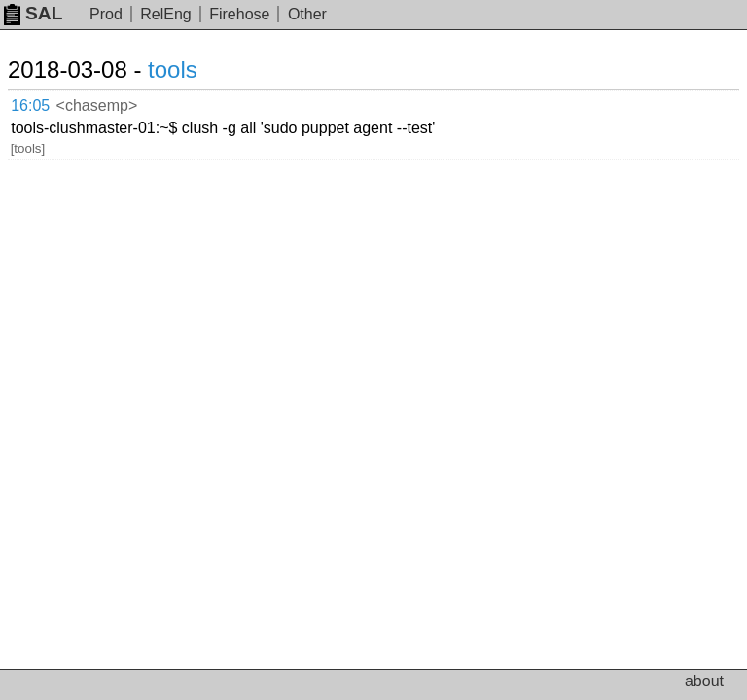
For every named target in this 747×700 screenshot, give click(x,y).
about (704, 681)
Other (307, 14)
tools (173, 70)
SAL (33, 13)
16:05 (30, 105)
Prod (106, 14)
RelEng (165, 14)
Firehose (239, 14)
